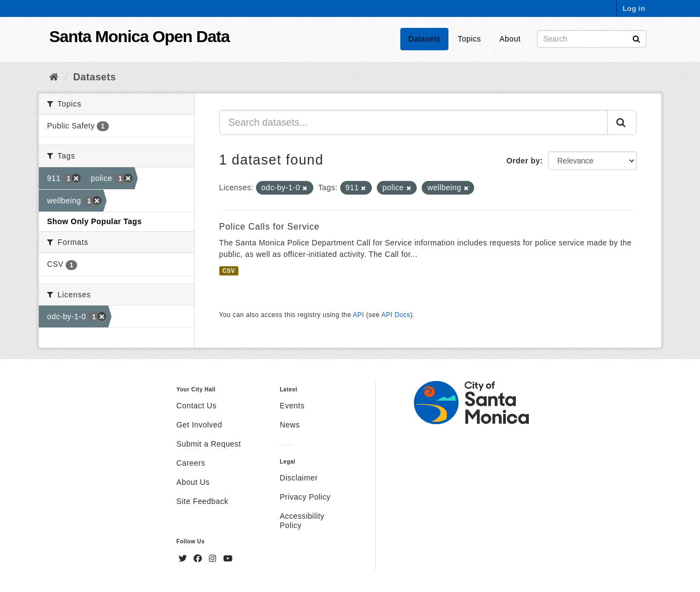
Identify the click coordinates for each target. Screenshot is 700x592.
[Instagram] (214, 559)
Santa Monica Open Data (139, 36)
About (510, 39)
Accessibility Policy (302, 521)
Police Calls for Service (270, 227)
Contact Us (197, 406)
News (290, 425)
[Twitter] (184, 559)
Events (292, 406)
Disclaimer (299, 478)
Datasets (425, 39)
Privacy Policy (305, 497)
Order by (523, 161)
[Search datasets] (592, 39)
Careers (191, 463)
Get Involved (200, 425)
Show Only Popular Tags (94, 221)
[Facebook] (199, 559)
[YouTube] (228, 559)
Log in (634, 8)
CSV (229, 271)
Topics (469, 39)
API (358, 315)
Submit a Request (209, 444)
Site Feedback (203, 501)
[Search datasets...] (414, 122)
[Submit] (636, 38)
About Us (193, 482)
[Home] (54, 77)
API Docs (396, 315)
